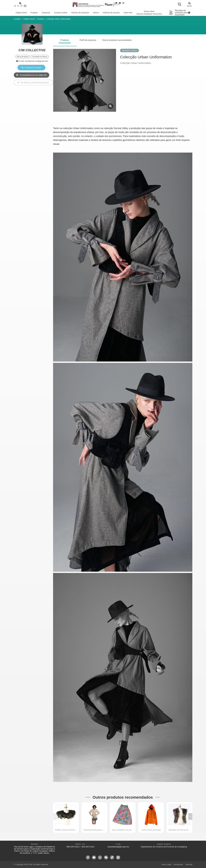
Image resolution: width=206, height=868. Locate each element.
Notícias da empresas (80, 13)
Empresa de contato (31, 68)
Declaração (178, 864)
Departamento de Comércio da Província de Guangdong (164, 847)
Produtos (34, 13)
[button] (190, 816)
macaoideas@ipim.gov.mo (118, 847)
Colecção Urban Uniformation (59, 19)
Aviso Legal (166, 864)
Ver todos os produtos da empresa (33, 83)
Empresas (46, 13)
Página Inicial (21, 13)
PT (25, 6)
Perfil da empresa (88, 40)
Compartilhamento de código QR (32, 75)
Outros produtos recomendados (117, 40)
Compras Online (61, 13)
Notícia (96, 13)
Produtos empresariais (65, 41)
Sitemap (189, 864)
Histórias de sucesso (111, 13)
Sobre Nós (128, 13)
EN (22, 6)
